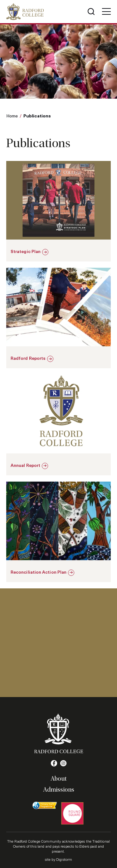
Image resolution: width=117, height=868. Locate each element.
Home (12, 116)
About (58, 779)
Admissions (59, 790)
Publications (37, 116)
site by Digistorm (59, 859)
